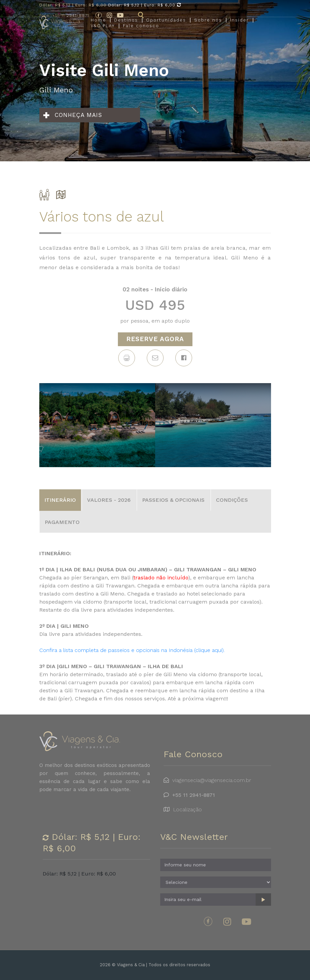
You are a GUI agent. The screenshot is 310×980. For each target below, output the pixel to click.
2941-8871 (64, 15)
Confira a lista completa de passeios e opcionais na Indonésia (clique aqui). (132, 650)
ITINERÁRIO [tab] (60, 500)
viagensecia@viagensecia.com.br (212, 780)
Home (98, 26)
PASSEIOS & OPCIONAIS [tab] (173, 500)
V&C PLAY (103, 32)
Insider (239, 26)
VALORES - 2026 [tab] (109, 500)
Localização (187, 809)
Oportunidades (166, 26)
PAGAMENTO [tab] (62, 522)
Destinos (126, 26)
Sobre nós (208, 26)
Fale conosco (141, 32)
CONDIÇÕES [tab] (232, 500)
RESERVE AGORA (155, 339)
